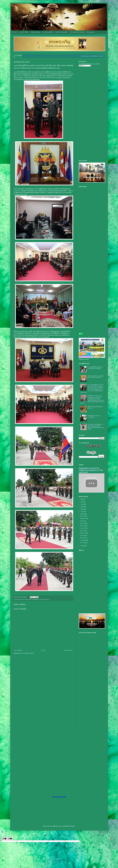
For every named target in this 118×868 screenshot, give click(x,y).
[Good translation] (4, 839)
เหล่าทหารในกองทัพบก (61, 32)
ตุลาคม (82, 521)
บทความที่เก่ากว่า (68, 650)
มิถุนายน (83, 531)
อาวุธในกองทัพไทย (48, 32)
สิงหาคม (83, 526)
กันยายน (83, 523)
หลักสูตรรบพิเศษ (36, 32)
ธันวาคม (83, 516)
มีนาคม (82, 538)
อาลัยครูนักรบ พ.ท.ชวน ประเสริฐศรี (94, 416)
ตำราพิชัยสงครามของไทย (77, 32)
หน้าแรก (15, 32)
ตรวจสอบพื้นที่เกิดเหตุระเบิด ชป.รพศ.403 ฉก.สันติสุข (95, 368)
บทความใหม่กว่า (19, 650)
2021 (82, 507)
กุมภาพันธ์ (83, 540)
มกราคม (83, 543)
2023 (82, 502)
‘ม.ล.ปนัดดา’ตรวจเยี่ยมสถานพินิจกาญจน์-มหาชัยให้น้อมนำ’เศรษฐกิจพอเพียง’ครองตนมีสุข (96, 427)
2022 (82, 504)
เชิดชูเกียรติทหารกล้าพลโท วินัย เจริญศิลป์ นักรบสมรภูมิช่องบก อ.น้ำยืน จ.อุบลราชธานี (91, 470)
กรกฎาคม (83, 528)
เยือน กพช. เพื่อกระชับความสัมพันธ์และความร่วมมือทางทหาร (35, 599)
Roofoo (60, 826)
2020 (82, 509)
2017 (82, 546)
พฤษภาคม (83, 533)
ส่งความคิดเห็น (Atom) (27, 653)
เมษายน (82, 535)
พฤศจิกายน (83, 518)
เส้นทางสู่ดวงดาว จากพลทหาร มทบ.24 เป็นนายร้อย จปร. (96, 377)
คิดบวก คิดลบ (91, 32)
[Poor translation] (10, 839)
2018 (82, 514)
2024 (82, 499)
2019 (82, 512)
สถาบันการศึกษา (24, 32)
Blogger (73, 826)
